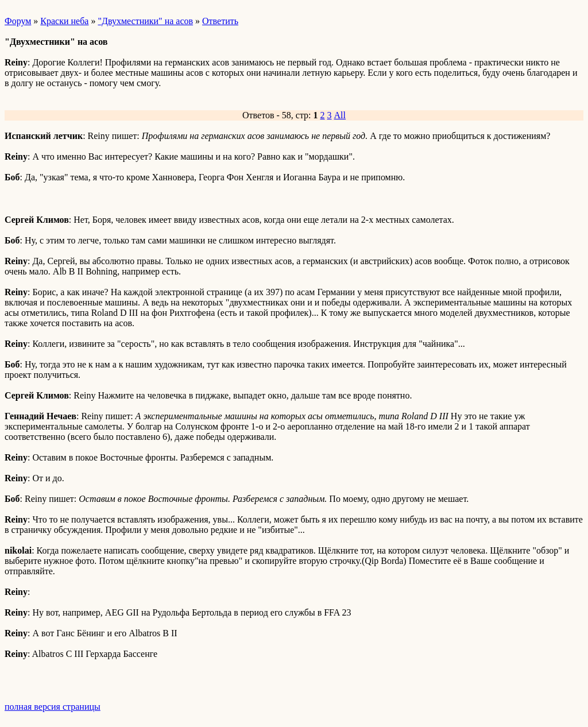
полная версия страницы (53, 707)
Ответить (220, 21)
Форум (18, 21)
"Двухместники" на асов (145, 21)
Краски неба (64, 21)
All (340, 115)
